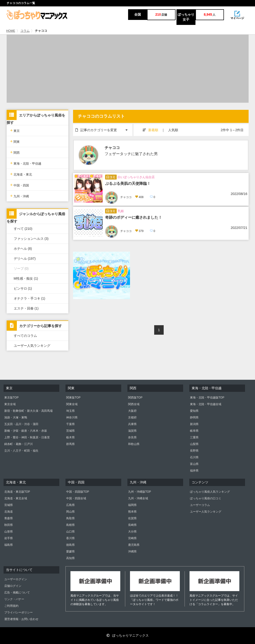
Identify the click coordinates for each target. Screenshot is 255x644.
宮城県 (9, 505)
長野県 (194, 451)
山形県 (9, 532)
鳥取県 (70, 518)
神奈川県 (72, 417)
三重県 (194, 437)
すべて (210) (23, 229)
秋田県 (9, 525)
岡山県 (70, 512)
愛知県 (194, 411)
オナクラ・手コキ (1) (30, 298)
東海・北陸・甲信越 (26, 163)
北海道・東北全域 (16, 498)
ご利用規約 (11, 606)
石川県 (194, 457)
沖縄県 (132, 551)
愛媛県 (70, 551)
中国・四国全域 (76, 498)
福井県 (194, 471)
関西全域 (134, 404)
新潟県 (194, 424)
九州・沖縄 (20, 196)
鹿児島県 (134, 545)
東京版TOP (11, 398)
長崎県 (132, 525)
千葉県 (70, 424)
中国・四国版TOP (78, 492)
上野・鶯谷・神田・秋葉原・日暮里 (27, 437)
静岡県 (194, 417)
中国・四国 (20, 185)
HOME (11, 31)
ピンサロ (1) (23, 288)
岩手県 (9, 538)
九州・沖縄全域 (138, 498)
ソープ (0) (21, 269)
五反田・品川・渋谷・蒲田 (21, 424)
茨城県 (70, 431)
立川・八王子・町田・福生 (21, 451)
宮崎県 (132, 538)
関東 (15, 141)
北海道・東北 (21, 174)
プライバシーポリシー (19, 612)
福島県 (9, 545)
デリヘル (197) (25, 259)
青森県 (9, 518)
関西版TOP (135, 398)
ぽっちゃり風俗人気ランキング (210, 492)
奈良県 (132, 437)
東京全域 (10, 404)
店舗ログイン (13, 586)
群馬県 (70, 444)
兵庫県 (132, 424)
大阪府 (132, 411)
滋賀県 (132, 431)
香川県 (70, 538)
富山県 (194, 464)
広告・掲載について (17, 593)
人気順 (173, 130)
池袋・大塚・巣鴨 (16, 417)
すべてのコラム (25, 336)
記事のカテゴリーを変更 (104, 128)
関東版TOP (73, 398)
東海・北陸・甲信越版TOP (207, 398)
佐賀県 (132, 518)
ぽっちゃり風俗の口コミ (206, 498)
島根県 (70, 525)
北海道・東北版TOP (17, 492)
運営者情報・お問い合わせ (21, 619)
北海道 (9, 512)
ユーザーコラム (200, 505)
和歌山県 (134, 444)
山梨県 (194, 444)
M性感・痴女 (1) (26, 278)
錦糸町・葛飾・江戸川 (19, 444)
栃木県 (70, 437)
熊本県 (132, 512)
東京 (15, 130)
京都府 (132, 417)
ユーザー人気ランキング (32, 346)
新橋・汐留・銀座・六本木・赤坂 (26, 431)
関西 (15, 152)
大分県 (132, 532)
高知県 (70, 558)
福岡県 (132, 505)
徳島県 (70, 545)
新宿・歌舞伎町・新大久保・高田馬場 (28, 411)
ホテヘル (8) (23, 249)
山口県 (70, 532)
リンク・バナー (14, 599)
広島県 (70, 505)
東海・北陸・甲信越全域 (206, 404)
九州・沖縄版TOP (139, 492)
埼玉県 (70, 411)
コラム (25, 31)
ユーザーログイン (16, 579)
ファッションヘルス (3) (31, 239)
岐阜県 (194, 431)
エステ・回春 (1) (26, 308)
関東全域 (72, 404)
